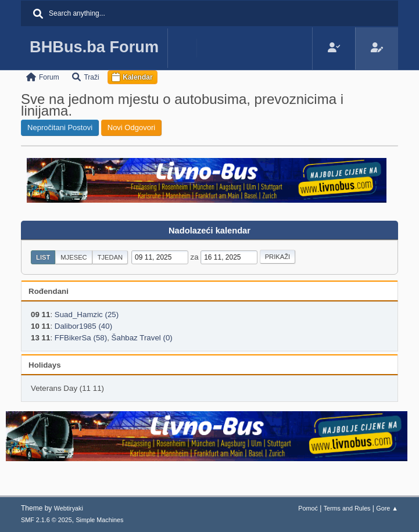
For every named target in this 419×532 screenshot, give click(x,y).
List (43, 257)
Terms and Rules (347, 508)
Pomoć (308, 508)
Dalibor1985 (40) (83, 326)
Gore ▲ (387, 508)
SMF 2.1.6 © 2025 (46, 520)
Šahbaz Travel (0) (142, 338)
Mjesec (74, 257)
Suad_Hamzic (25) (87, 314)
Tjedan (110, 257)
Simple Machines (99, 520)
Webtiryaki (69, 508)
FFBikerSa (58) (81, 338)
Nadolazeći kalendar (209, 231)
